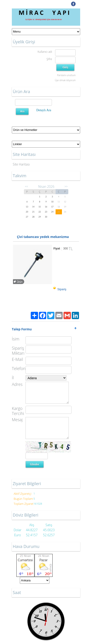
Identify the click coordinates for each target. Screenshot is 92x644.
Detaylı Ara (44, 110)
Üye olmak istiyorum (65, 80)
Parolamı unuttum (66, 75)
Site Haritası (21, 164)
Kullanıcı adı (45, 52)
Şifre (49, 59)
